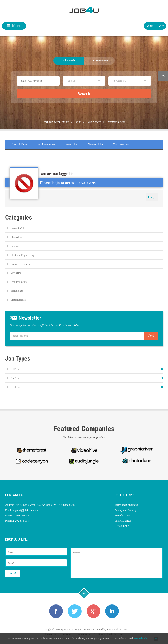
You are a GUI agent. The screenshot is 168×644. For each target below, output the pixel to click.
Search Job (71, 144)
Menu (14, 26)
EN (161, 26)
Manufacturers (122, 515)
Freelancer (16, 387)
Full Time (16, 369)
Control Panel (19, 144)
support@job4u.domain (25, 510)
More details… (142, 639)
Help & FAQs (122, 526)
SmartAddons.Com (117, 630)
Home (65, 122)
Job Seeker (94, 122)
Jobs (79, 122)
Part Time (16, 378)
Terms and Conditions (126, 505)
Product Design (19, 282)
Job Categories (46, 144)
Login (150, 26)
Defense (15, 246)
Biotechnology (18, 300)
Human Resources (20, 264)
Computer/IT (17, 228)
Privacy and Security (126, 510)
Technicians (17, 291)
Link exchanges (123, 521)
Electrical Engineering (22, 255)
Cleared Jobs (17, 237)
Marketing (16, 273)
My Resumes (121, 144)
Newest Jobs (95, 144)
